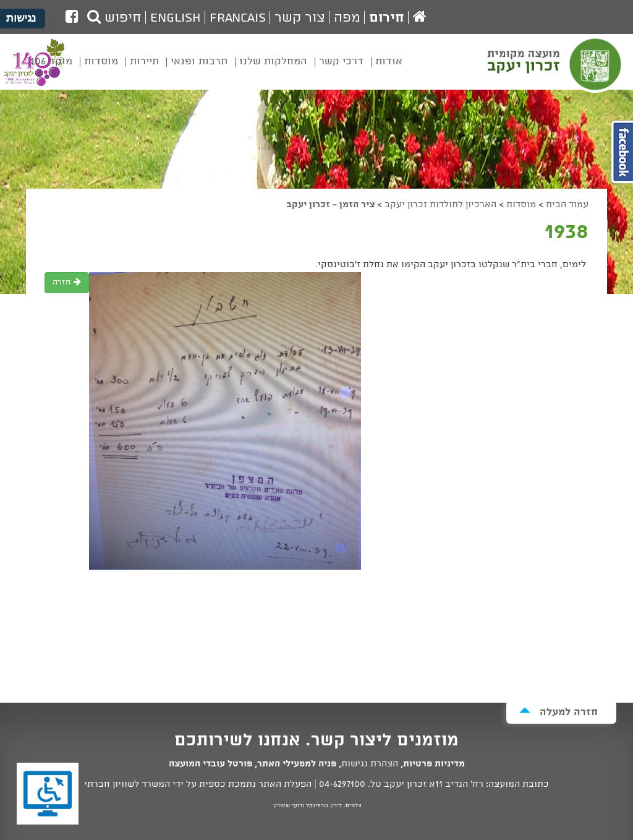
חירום (387, 18)
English (176, 18)
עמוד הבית (567, 205)
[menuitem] (389, 71)
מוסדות (521, 205)
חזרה (67, 282)
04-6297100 (342, 784)
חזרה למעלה (559, 712)
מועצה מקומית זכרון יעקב (556, 67)
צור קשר (300, 18)
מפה (347, 18)
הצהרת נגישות (370, 764)
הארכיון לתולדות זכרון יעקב (440, 205)
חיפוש (114, 18)
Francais (238, 18)
